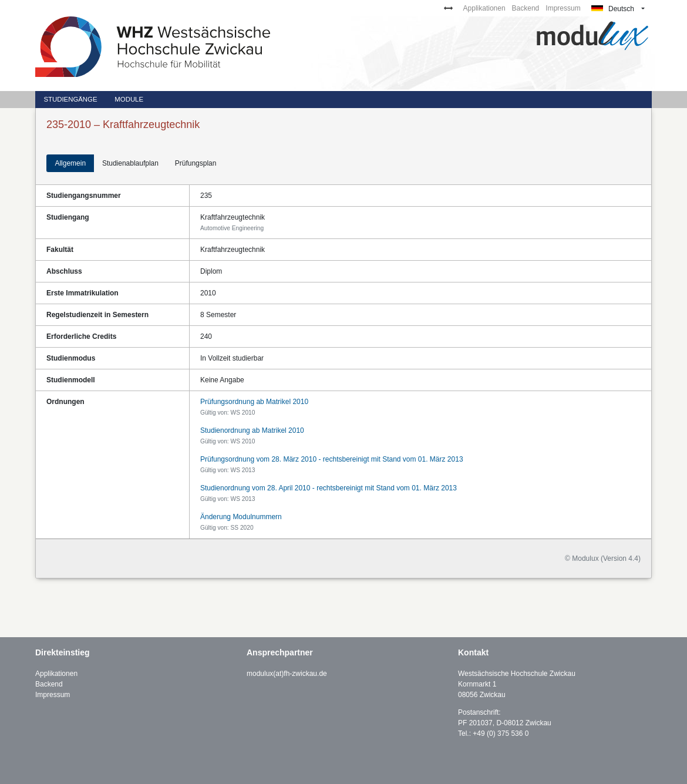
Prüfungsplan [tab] (196, 163)
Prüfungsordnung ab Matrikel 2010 (254, 402)
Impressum (563, 8)
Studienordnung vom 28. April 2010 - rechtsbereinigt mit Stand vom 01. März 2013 (329, 488)
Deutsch (613, 9)
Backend (526, 8)
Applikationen (484, 8)
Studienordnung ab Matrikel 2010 (252, 430)
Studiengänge (70, 99)
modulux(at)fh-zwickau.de (287, 674)
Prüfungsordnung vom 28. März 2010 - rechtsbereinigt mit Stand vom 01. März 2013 (332, 459)
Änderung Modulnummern (241, 517)
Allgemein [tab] (70, 163)
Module (129, 99)
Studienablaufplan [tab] (130, 163)
